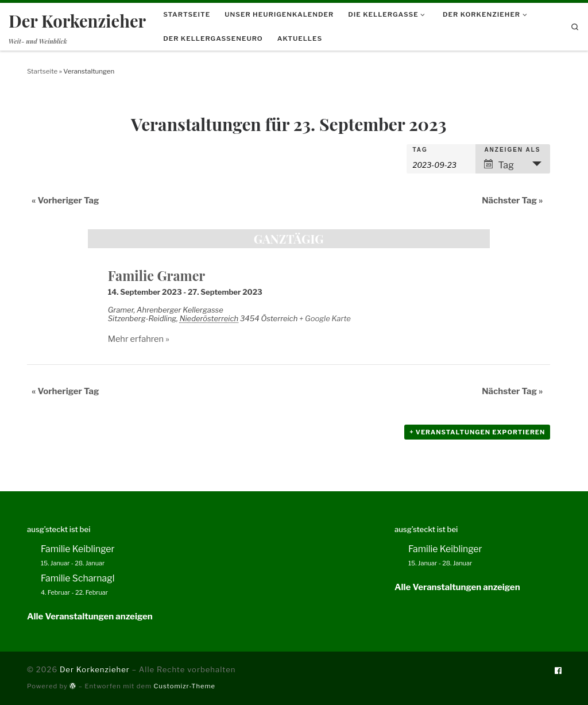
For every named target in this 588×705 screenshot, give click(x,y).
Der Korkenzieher (95, 669)
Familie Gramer (157, 276)
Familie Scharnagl (78, 578)
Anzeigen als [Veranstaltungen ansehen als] (512, 150)
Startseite (42, 71)
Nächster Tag (512, 201)
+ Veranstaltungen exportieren (477, 432)
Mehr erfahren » (139, 339)
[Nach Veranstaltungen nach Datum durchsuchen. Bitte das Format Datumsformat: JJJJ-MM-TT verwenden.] (441, 164)
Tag (420, 150)
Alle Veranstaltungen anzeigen (90, 617)
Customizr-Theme (185, 686)
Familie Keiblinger (78, 549)
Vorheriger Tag (65, 201)
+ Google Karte (325, 318)
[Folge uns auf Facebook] (558, 671)
